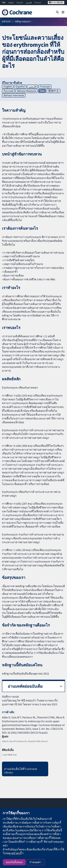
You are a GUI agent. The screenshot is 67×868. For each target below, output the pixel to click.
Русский (8, 91)
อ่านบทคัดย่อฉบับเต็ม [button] (25, 686)
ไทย (4, 3)
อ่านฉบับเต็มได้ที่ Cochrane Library (21, 771)
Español (20, 3)
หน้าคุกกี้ (16, 853)
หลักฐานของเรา (23, 21)
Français (38, 3)
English (11, 3)
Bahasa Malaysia (27, 91)
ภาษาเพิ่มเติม (56, 3)
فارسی (29, 3)
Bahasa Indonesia (14, 95)
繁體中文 (54, 91)
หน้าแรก (6, 21)
